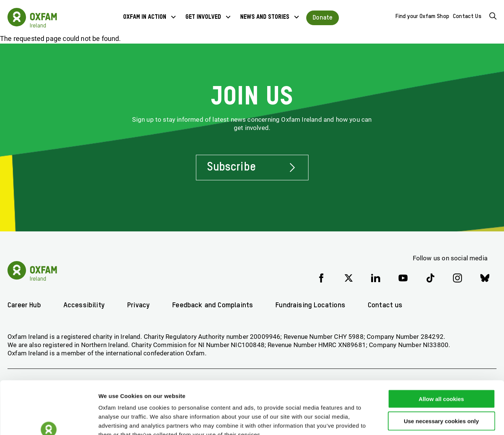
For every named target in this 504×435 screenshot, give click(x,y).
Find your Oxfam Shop (423, 17)
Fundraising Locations (314, 305)
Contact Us (467, 17)
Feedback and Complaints (215, 305)
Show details (394, 420)
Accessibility (85, 305)
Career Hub (24, 305)
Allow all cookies (442, 354)
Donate (323, 18)
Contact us (390, 305)
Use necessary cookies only (441, 376)
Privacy (140, 305)
